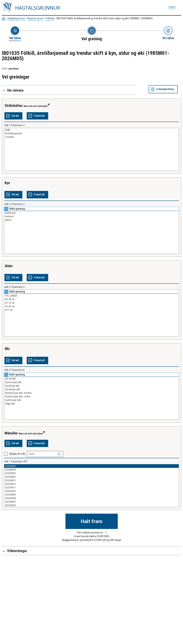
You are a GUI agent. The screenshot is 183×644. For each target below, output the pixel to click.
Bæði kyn (91, 213)
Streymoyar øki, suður (91, 396)
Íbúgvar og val (35, 18)
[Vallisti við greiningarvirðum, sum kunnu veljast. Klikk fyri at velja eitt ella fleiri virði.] (91, 149)
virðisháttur (14, 106)
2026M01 (91, 480)
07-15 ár (91, 303)
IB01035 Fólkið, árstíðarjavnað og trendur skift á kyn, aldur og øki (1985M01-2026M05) (105, 18)
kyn (7, 183)
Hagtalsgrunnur (16, 18)
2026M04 (91, 470)
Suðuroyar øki (91, 400)
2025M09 (91, 495)
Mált (91, 130)
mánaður (11, 433)
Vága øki (91, 404)
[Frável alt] (37, 116)
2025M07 (91, 502)
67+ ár (91, 310)
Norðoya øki (91, 386)
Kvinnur (91, 216)
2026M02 (91, 477)
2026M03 (91, 473)
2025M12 (91, 484)
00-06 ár (91, 299)
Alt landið (91, 379)
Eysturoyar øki (91, 382)
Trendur (91, 137)
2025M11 (91, 487)
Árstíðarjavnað (91, 133)
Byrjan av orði (17, 454)
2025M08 (91, 498)
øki (7, 349)
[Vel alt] (13, 116)
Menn (91, 220)
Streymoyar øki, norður (91, 393)
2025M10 (91, 491)
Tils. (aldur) (91, 296)
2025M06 (91, 505)
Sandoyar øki (91, 389)
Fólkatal (50, 18)
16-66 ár (91, 306)
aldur (9, 266)
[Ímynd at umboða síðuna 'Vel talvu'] (15, 33)
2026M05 (91, 466)
